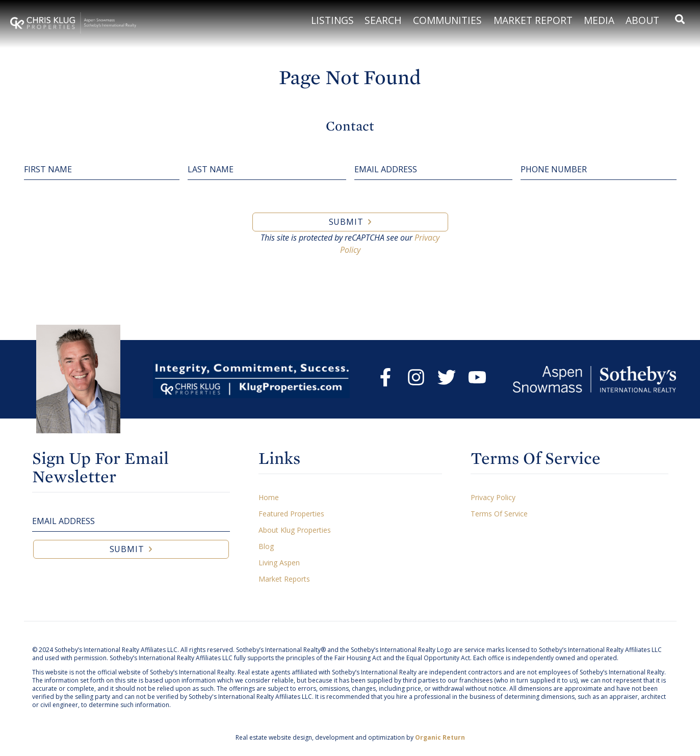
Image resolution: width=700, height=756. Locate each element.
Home (269, 497)
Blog (266, 546)
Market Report (533, 20)
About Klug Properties (295, 530)
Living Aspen (279, 563)
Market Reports (284, 579)
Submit (346, 222)
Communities (447, 20)
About (642, 20)
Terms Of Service (499, 514)
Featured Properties (291, 514)
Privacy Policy (493, 497)
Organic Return (440, 737)
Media (599, 20)
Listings (332, 20)
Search (383, 20)
